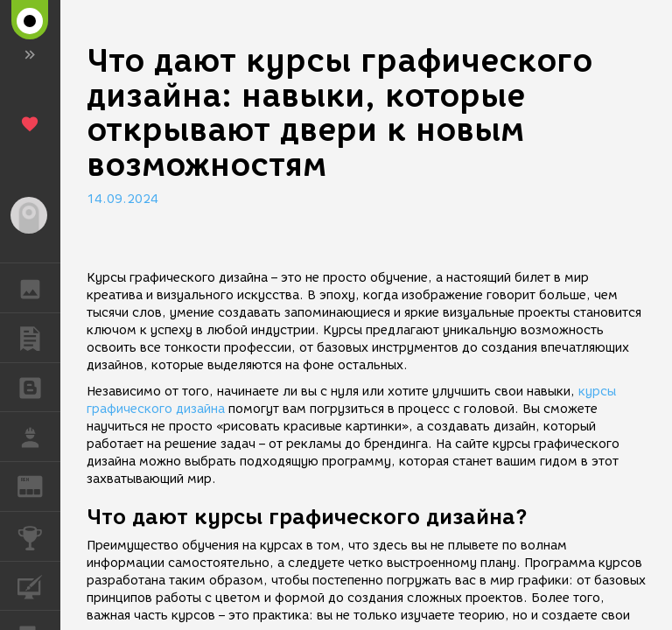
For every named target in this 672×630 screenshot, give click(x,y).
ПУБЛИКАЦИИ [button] (39, 338)
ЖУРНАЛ (39, 485)
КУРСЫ (39, 585)
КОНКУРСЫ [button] (39, 536)
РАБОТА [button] (39, 437)
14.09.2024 (122, 199)
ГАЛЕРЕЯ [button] (39, 288)
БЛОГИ (39, 386)
